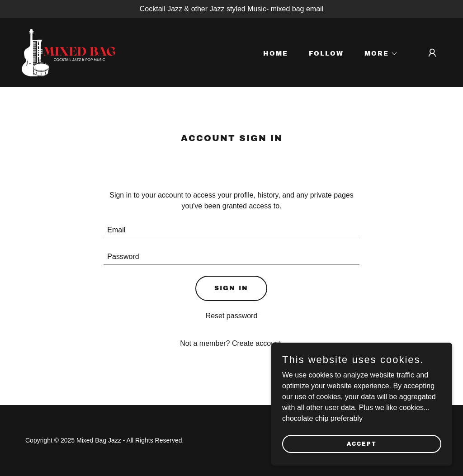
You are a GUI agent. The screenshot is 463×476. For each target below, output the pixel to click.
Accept (362, 443)
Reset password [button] (232, 316)
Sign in (231, 288)
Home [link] (276, 54)
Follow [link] (326, 54)
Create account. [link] (257, 343)
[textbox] (231, 230)
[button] (378, 54)
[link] (69, 52)
